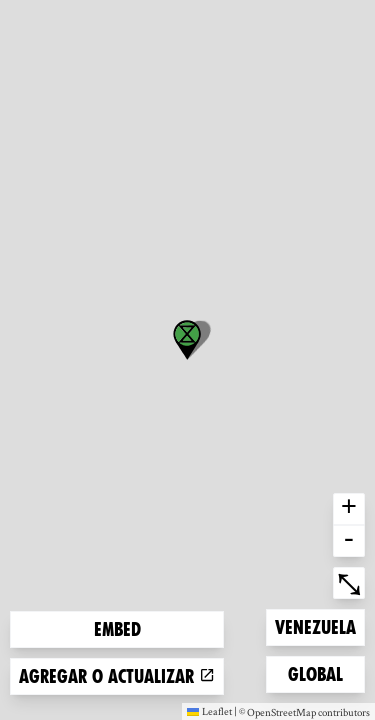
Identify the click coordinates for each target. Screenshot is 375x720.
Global (320, 672)
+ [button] (349, 509)
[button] (187, 340)
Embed (117, 629)
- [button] (349, 541)
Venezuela (315, 625)
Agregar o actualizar (117, 676)
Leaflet (209, 711)
